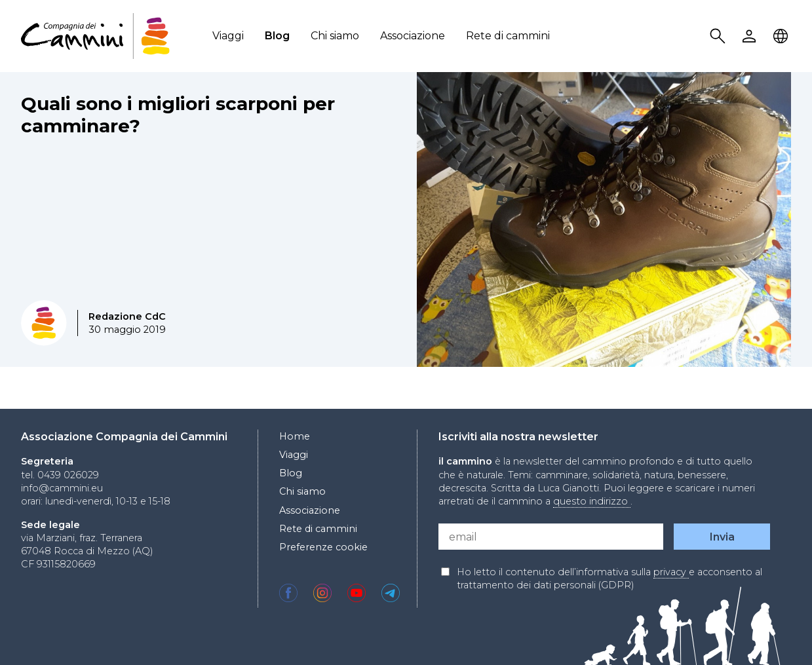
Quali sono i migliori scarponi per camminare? (178, 115)
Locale (783, 36)
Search (720, 36)
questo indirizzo (592, 501)
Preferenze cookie (323, 547)
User (751, 36)
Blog (277, 36)
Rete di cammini (508, 36)
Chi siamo (335, 36)
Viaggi (228, 36)
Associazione (413, 36)
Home (295, 436)
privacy (671, 572)
